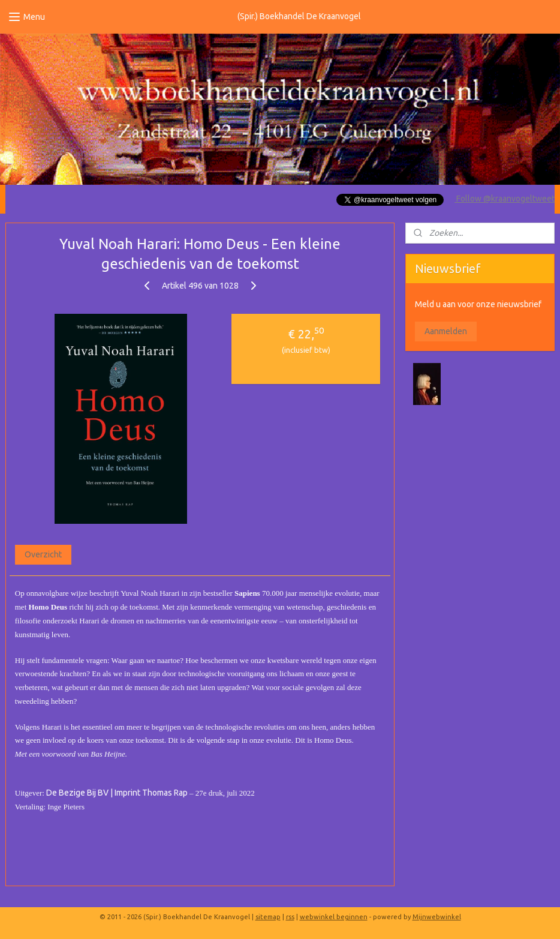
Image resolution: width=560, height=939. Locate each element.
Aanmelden (446, 331)
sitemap (268, 917)
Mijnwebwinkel (437, 917)
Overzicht (43, 555)
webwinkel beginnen (334, 917)
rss (290, 917)
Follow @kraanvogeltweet (505, 199)
